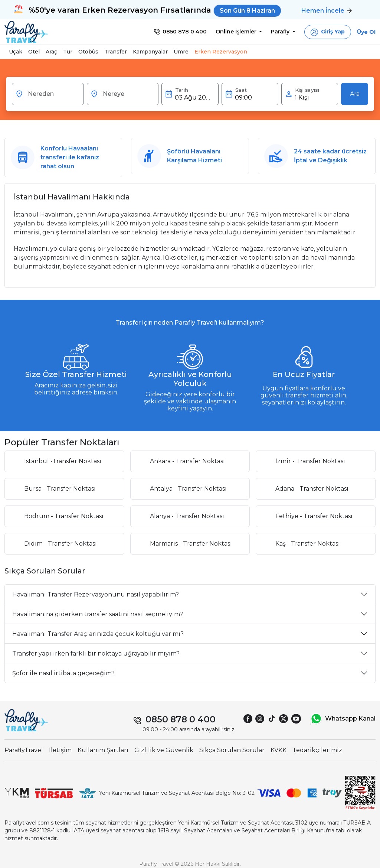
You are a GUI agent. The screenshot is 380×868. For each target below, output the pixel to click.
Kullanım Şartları (103, 750)
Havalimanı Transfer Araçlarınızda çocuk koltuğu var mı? (98, 634)
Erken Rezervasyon (221, 52)
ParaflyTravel (24, 750)
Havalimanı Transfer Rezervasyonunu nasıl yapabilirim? (96, 594)
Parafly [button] (281, 32)
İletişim (60, 750)
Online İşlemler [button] (237, 32)
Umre (181, 52)
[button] (328, 32)
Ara (355, 94)
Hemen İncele (327, 11)
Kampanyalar (150, 52)
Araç (51, 52)
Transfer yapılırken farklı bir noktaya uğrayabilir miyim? (96, 654)
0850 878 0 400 (181, 719)
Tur (68, 52)
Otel (34, 52)
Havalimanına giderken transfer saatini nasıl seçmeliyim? (98, 614)
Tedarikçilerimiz (317, 750)
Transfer (116, 52)
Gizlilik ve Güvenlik (164, 750)
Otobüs (88, 52)
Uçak (16, 52)
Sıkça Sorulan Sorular (232, 750)
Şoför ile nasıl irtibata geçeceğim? (63, 673)
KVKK (279, 750)
